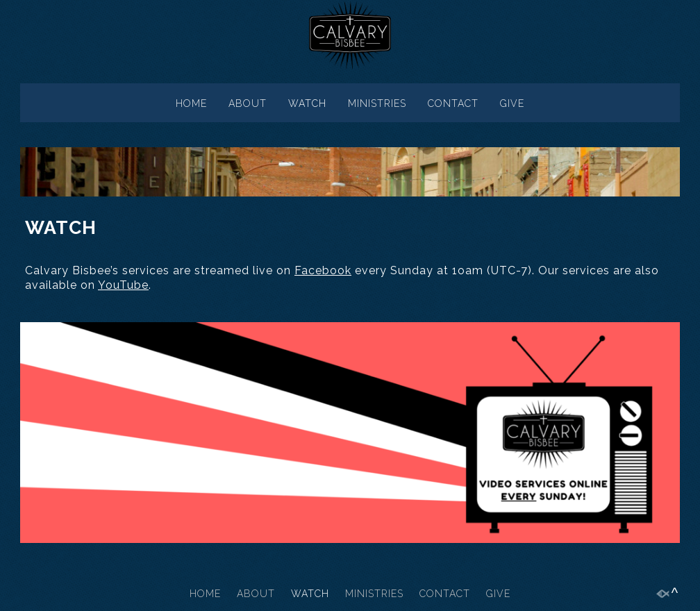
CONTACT (453, 103)
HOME (191, 103)
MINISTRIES (377, 103)
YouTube (123, 285)
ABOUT (248, 103)
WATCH (307, 103)
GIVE (512, 103)
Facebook (323, 270)
